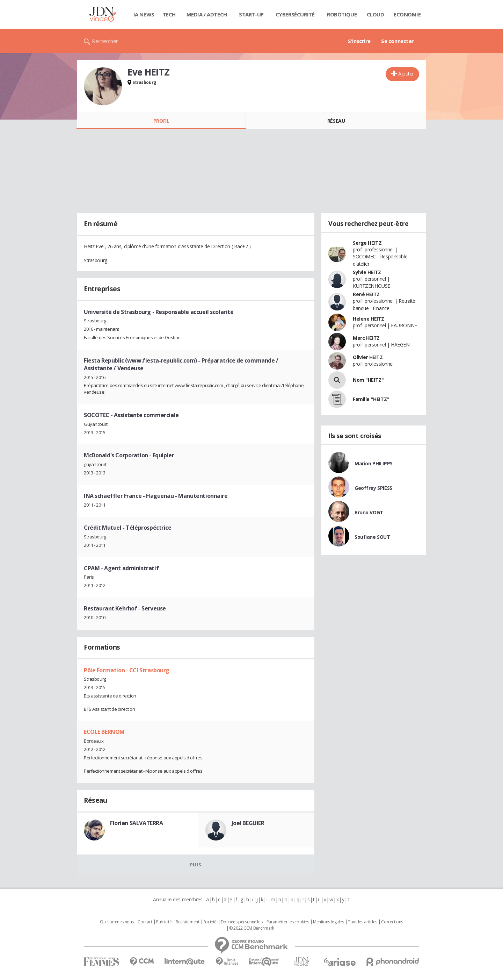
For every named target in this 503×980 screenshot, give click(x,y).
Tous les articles (363, 922)
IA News (144, 14)
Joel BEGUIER (248, 823)
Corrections (392, 922)
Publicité (164, 922)
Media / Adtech (207, 14)
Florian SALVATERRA (136, 823)
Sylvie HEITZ (367, 272)
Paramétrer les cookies (288, 922)
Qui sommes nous (117, 922)
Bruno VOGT (369, 512)
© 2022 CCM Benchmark (252, 928)
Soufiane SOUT (372, 537)
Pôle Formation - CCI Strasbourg (127, 670)
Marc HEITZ (366, 338)
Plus (195, 865)
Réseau (336, 121)
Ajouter (406, 74)
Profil (161, 121)
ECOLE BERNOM (104, 732)
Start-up (251, 14)
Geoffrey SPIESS (373, 488)
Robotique (342, 14)
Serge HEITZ (367, 243)
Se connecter (398, 41)
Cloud (376, 14)
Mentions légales (328, 922)
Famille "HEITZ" (371, 399)
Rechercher (105, 41)
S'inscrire (359, 41)
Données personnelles (242, 922)
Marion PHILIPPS (374, 463)
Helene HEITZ (369, 319)
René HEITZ (366, 294)
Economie (407, 14)
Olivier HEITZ (368, 357)
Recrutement (187, 922)
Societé (210, 922)
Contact (145, 922)
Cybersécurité (295, 14)
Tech (169, 14)
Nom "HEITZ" (368, 380)
